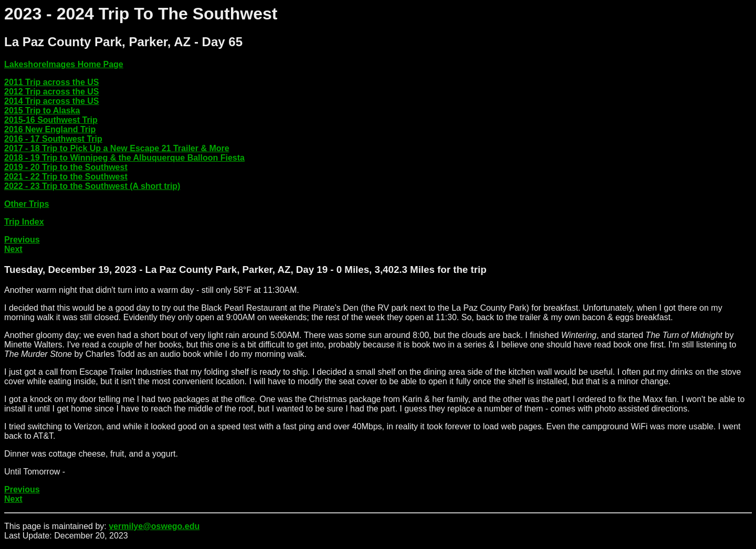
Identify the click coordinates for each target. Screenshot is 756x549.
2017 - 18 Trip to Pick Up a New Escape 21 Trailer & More (117, 148)
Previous (22, 240)
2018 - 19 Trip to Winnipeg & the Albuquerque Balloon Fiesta (124, 158)
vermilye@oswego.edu (154, 526)
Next (13, 249)
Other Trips (27, 204)
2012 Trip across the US (52, 92)
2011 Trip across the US (52, 82)
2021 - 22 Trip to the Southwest (66, 177)
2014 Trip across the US (52, 101)
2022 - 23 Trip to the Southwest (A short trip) (92, 186)
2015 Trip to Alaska (42, 110)
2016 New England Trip (50, 129)
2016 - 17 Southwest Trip (53, 139)
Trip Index (24, 222)
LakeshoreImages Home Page (64, 64)
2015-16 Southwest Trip (51, 120)
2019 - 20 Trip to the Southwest (66, 167)
